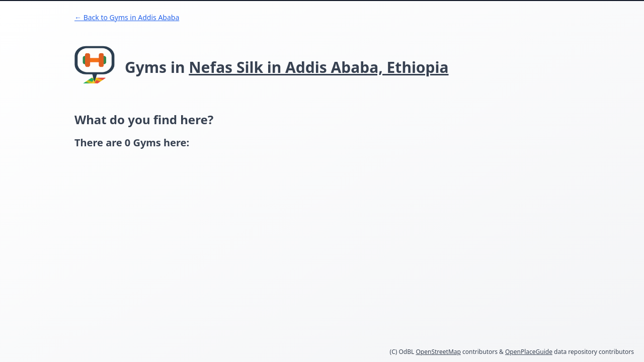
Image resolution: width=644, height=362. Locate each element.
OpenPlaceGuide (529, 352)
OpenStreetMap (438, 352)
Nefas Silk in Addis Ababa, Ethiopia (318, 67)
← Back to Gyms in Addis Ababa (127, 17)
